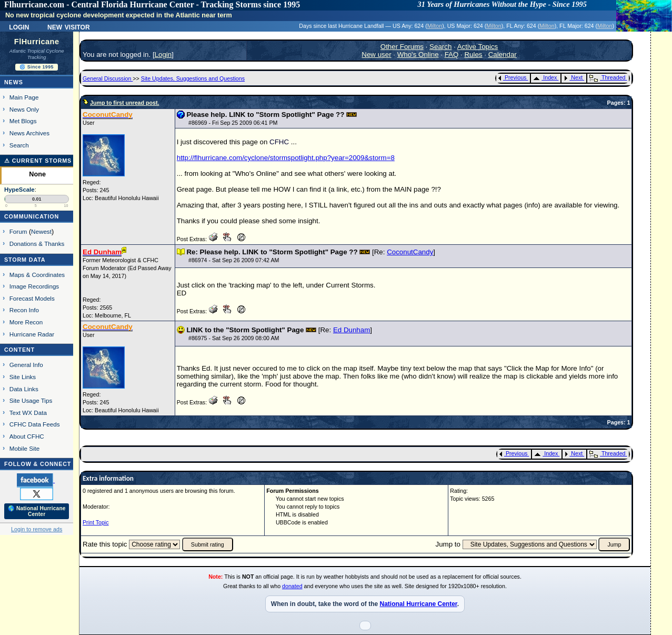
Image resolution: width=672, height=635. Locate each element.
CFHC (279, 142)
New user (376, 54)
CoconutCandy (410, 252)
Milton (435, 26)
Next (573, 77)
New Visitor (69, 26)
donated (292, 586)
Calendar (503, 54)
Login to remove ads (37, 529)
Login (19, 26)
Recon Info (24, 310)
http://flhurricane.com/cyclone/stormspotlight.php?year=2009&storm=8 (286, 158)
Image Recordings (34, 286)
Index (545, 77)
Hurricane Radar (32, 334)
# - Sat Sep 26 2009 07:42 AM (234, 260)
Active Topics (478, 47)
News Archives (29, 133)
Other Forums (402, 47)
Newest (41, 231)
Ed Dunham (352, 330)
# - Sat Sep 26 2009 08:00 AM (234, 338)
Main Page (24, 97)
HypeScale (19, 190)
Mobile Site (25, 448)
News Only (24, 109)
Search (19, 145)
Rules (473, 54)
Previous (512, 77)
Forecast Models (32, 298)
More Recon (26, 322)
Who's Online (418, 54)
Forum (18, 231)
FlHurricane (37, 42)
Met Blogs (23, 121)
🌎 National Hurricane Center (37, 511)
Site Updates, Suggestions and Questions (193, 78)
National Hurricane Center (418, 604)
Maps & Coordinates (37, 275)
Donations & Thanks (37, 244)
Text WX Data (28, 413)
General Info (26, 365)
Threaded (607, 77)
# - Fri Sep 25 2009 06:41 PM (233, 123)
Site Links (23, 377)
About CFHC (27, 436)
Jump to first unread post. (124, 103)
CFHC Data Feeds (35, 424)
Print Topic (96, 522)
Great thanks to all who (253, 586)
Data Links (24, 389)
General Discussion (108, 78)
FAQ (452, 54)
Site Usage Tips (31, 400)
